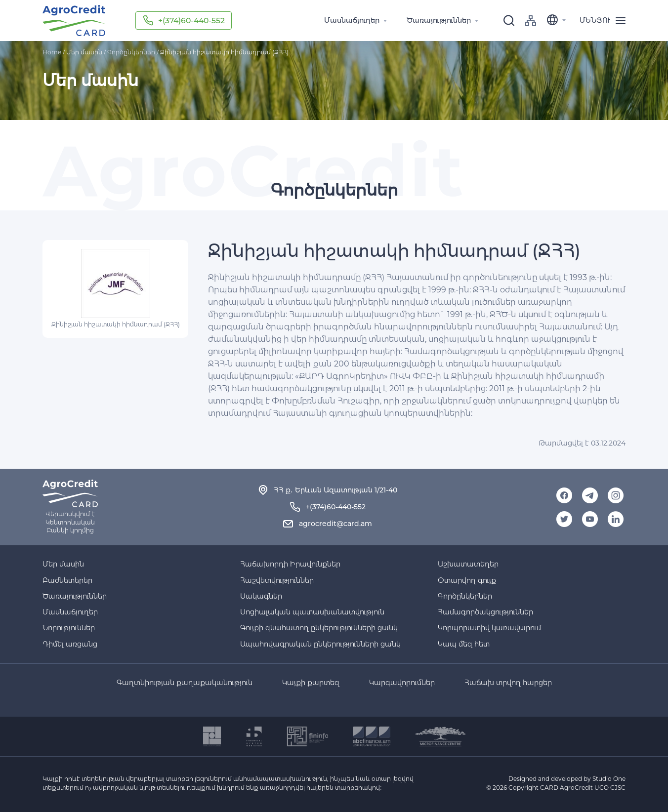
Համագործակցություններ (485, 612)
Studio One (609, 779)
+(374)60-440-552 (193, 20)
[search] (509, 21)
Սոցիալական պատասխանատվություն (312, 612)
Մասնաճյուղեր (70, 612)
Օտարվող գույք (467, 580)
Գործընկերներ (131, 52)
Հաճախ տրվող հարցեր (508, 683)
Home (52, 52)
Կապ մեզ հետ (464, 644)
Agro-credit (74, 20)
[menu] (606, 21)
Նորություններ (69, 628)
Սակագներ (261, 596)
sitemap (531, 21)
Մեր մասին (63, 564)
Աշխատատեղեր (468, 564)
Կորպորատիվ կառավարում (489, 628)
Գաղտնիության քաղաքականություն (185, 683)
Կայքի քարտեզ (311, 683)
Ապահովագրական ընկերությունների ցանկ (320, 644)
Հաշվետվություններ (277, 580)
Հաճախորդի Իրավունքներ (290, 564)
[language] (558, 21)
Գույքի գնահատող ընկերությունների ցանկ (319, 628)
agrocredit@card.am (335, 524)
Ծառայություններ (75, 596)
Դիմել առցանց (70, 644)
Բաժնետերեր (67, 580)
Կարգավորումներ (402, 683)
